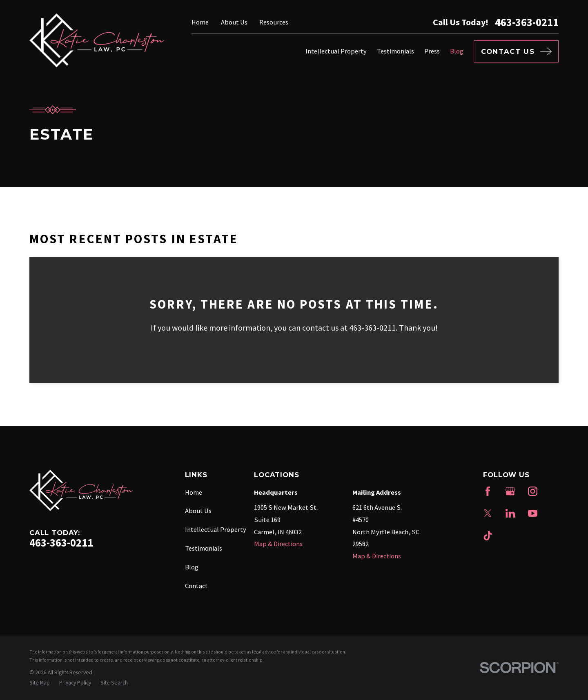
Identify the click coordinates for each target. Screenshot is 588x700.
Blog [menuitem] (457, 51)
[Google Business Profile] (510, 491)
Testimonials (204, 548)
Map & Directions (278, 544)
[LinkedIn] (510, 513)
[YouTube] (533, 513)
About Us (234, 22)
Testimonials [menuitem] (395, 51)
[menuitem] (40, 683)
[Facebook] (488, 491)
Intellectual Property (216, 529)
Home (200, 22)
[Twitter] (488, 513)
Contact (196, 586)
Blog (192, 567)
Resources (274, 22)
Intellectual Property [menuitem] (336, 51)
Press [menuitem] (432, 51)
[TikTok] (488, 536)
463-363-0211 (527, 22)
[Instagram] (533, 491)
